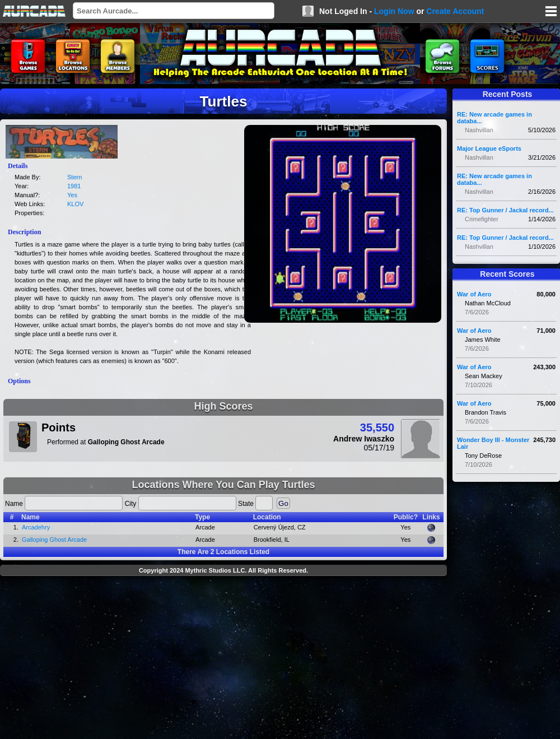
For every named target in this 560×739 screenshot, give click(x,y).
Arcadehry (36, 527)
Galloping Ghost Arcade (54, 540)
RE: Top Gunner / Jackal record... (505, 210)
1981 (74, 186)
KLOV (75, 204)
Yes (72, 195)
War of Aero (474, 294)
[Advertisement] (223, 659)
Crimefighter (482, 219)
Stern (74, 177)
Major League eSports (489, 148)
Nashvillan (479, 130)
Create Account (455, 11)
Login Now (394, 11)
